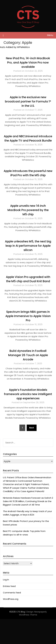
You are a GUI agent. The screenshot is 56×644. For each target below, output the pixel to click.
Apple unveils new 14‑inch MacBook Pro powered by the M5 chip (28, 210)
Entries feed (9, 586)
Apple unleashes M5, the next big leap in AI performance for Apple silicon (28, 246)
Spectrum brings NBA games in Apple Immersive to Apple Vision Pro (28, 316)
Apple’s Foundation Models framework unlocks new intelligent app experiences (28, 394)
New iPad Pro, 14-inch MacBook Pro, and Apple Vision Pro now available (28, 62)
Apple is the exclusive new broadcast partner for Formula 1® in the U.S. (28, 101)
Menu (50, 35)
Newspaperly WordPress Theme (33, 613)
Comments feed (12, 593)
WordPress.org (11, 599)
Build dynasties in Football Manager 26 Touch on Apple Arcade (28, 355)
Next (32, 428)
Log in (6, 580)
